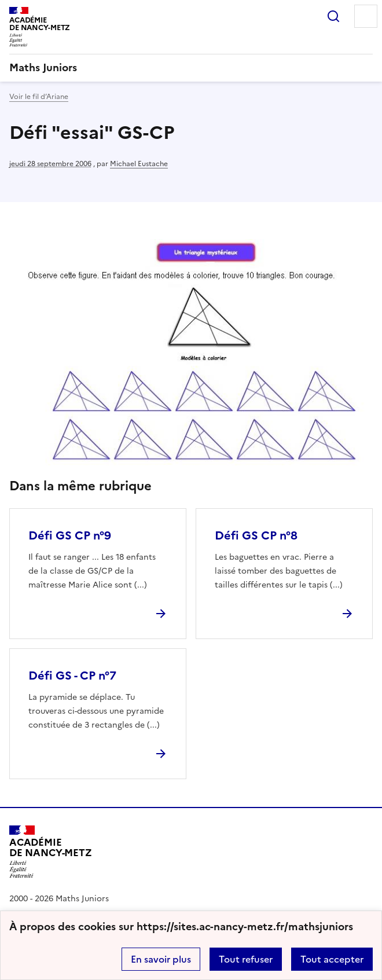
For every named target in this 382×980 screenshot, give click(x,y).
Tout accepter (332, 959)
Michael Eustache (139, 164)
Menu (366, 16)
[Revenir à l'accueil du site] (51, 852)
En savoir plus (161, 959)
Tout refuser (246, 959)
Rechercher (333, 16)
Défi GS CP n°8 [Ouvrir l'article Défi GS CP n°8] (256, 535)
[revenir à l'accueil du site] (191, 68)
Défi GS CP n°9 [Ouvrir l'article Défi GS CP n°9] (70, 535)
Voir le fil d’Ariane (39, 97)
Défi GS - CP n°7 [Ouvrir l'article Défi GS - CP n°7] (72, 676)
